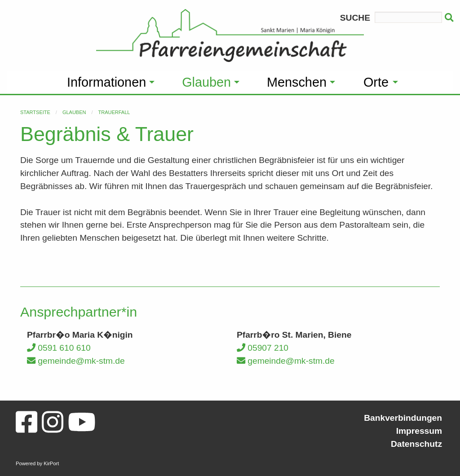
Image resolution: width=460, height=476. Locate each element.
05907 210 (263, 348)
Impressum (419, 431)
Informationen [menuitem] (106, 82)
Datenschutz (416, 444)
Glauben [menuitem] (206, 82)
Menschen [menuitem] (297, 82)
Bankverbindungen (403, 418)
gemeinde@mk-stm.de (76, 361)
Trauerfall (114, 112)
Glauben (74, 112)
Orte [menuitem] (376, 82)
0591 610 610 (59, 348)
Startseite (35, 112)
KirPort (51, 463)
